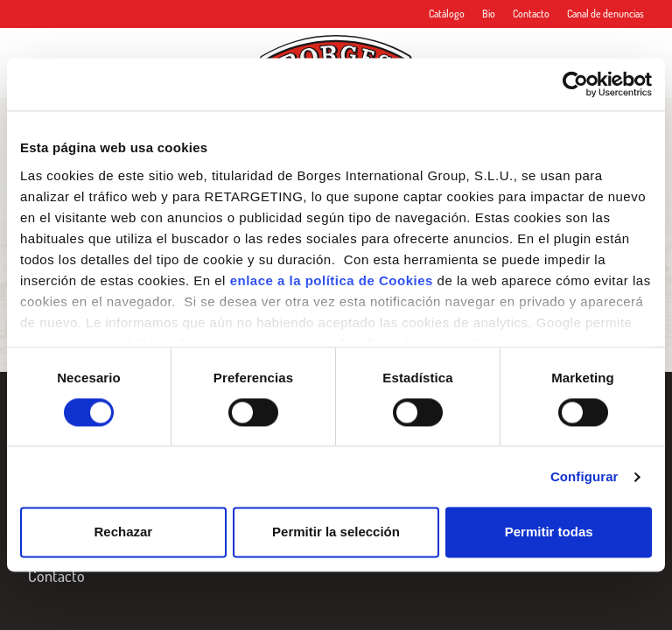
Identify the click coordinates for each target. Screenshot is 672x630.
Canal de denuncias (605, 14)
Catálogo (447, 14)
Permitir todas (549, 532)
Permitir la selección (336, 532)
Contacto (531, 14)
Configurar (584, 476)
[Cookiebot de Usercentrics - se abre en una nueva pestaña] (575, 84)
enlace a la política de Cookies (332, 280)
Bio (489, 14)
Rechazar (123, 532)
